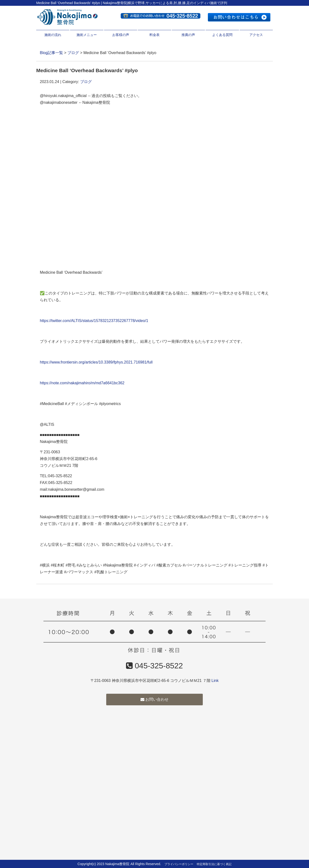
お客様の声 (121, 35)
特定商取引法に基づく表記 (214, 864)
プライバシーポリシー (179, 864)
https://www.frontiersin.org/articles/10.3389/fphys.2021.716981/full (96, 362)
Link (215, 681)
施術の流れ (53, 35)
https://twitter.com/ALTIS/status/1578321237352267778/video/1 (94, 321)
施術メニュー (87, 35)
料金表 (154, 35)
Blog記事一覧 (51, 53)
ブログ (73, 53)
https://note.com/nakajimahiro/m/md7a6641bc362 (82, 383)
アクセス (256, 35)
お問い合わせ (154, 699)
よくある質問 (222, 35)
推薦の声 (188, 35)
